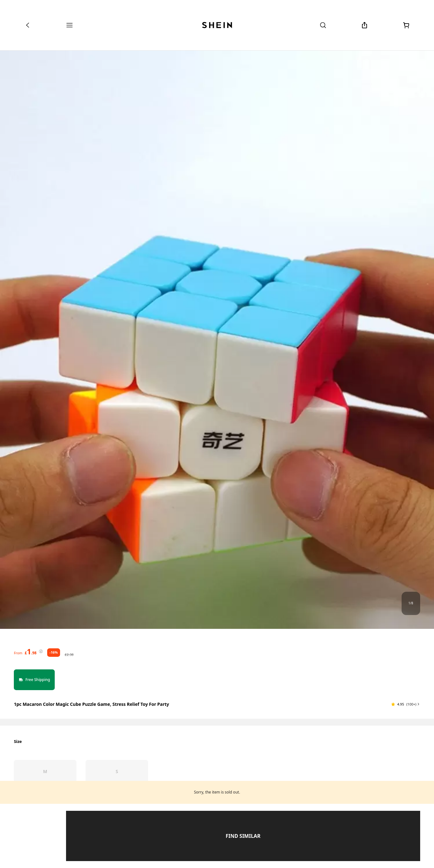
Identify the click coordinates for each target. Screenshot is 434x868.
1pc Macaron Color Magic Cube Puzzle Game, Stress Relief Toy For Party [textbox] (91, 704)
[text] (31, 651)
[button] (406, 704)
